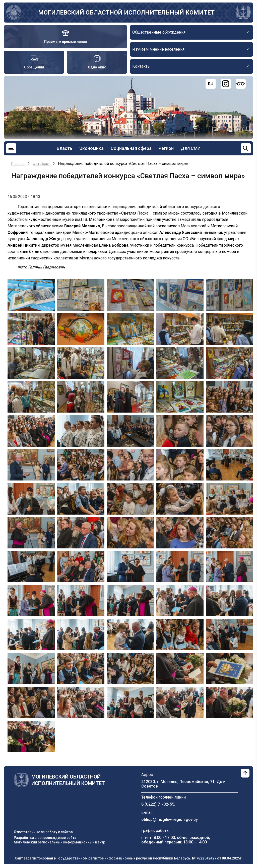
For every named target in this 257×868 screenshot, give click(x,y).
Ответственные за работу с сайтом (44, 832)
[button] (31, 295)
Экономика (91, 148)
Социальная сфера (131, 148)
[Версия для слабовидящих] (241, 84)
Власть (65, 148)
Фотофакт (41, 164)
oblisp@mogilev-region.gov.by (170, 819)
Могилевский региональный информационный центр (59, 842)
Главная (18, 164)
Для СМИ (191, 148)
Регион (166, 148)
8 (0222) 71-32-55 (158, 804)
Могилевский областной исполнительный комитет (126, 13)
